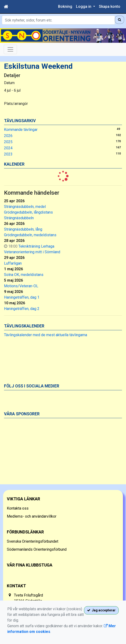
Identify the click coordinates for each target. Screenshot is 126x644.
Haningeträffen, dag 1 (22, 297)
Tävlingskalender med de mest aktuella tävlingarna (46, 335)
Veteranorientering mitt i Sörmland (32, 252)
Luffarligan (13, 263)
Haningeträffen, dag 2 (22, 309)
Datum (9, 83)
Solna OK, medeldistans (24, 275)
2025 (8, 142)
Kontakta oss (18, 508)
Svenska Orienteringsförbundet (33, 541)
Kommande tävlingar (21, 130)
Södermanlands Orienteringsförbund (37, 549)
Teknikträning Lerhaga (36, 246)
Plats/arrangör (16, 104)
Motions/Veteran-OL (21, 286)
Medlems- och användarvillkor (32, 516)
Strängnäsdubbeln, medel (25, 207)
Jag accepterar (101, 610)
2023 (8, 154)
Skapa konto (110, 6)
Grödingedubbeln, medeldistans (30, 235)
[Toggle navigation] (10, 49)
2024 (8, 148)
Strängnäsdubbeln (19, 218)
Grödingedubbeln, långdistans (28, 212)
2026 (8, 136)
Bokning (65, 6)
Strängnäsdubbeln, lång (23, 229)
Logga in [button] (84, 6)
